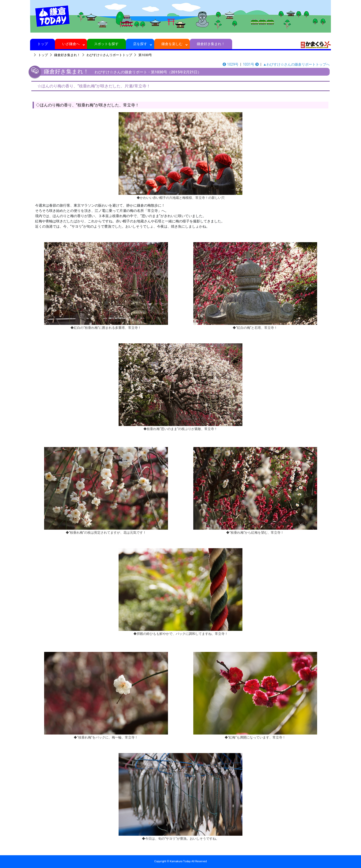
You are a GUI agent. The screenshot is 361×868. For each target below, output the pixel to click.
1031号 (251, 64)
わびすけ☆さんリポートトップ (109, 55)
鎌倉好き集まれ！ (211, 44)
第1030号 (145, 55)
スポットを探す (106, 44)
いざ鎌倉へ (71, 44)
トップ (42, 44)
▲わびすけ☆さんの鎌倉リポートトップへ (296, 64)
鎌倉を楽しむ (172, 44)
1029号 (231, 64)
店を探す (140, 44)
